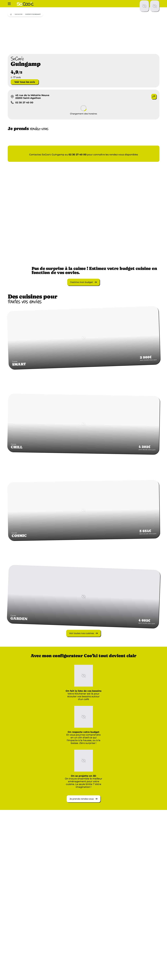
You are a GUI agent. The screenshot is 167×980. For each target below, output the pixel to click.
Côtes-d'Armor (125, 963)
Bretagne (18, 966)
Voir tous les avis (25, 82)
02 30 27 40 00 (78, 155)
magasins (19, 14)
